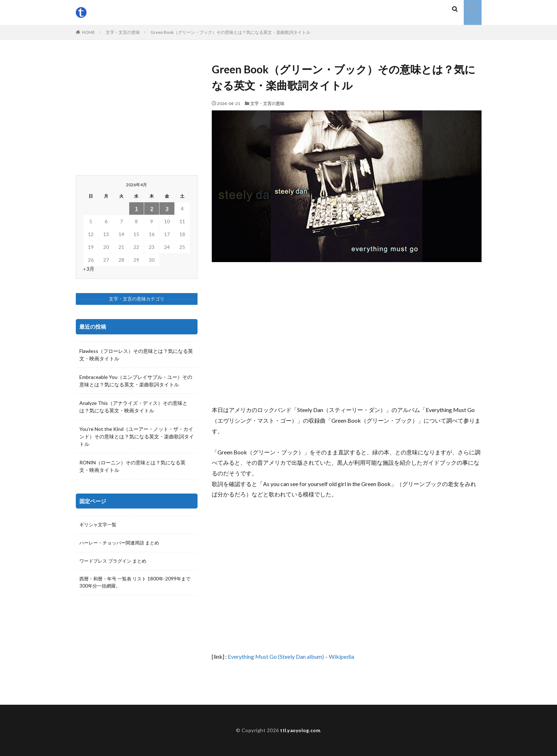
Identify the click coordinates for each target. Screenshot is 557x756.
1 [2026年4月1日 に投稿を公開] (136, 208)
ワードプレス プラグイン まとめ (115, 562)
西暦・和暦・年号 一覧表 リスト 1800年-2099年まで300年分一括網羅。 (136, 584)
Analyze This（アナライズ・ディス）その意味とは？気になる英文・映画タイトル (133, 407)
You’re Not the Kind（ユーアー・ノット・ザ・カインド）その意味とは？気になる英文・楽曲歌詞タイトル (137, 436)
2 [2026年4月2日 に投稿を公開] (152, 208)
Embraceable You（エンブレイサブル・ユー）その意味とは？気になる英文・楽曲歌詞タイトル (136, 381)
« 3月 (89, 269)
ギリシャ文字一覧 (99, 525)
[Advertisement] (347, 333)
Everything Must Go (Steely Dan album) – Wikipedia (291, 656)
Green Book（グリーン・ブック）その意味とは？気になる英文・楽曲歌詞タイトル (230, 32)
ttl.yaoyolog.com (300, 730)
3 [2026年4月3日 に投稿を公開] (167, 208)
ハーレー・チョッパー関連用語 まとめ (122, 544)
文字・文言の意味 (123, 32)
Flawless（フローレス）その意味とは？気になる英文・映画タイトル (136, 355)
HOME (88, 32)
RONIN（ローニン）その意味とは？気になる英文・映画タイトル (132, 466)
